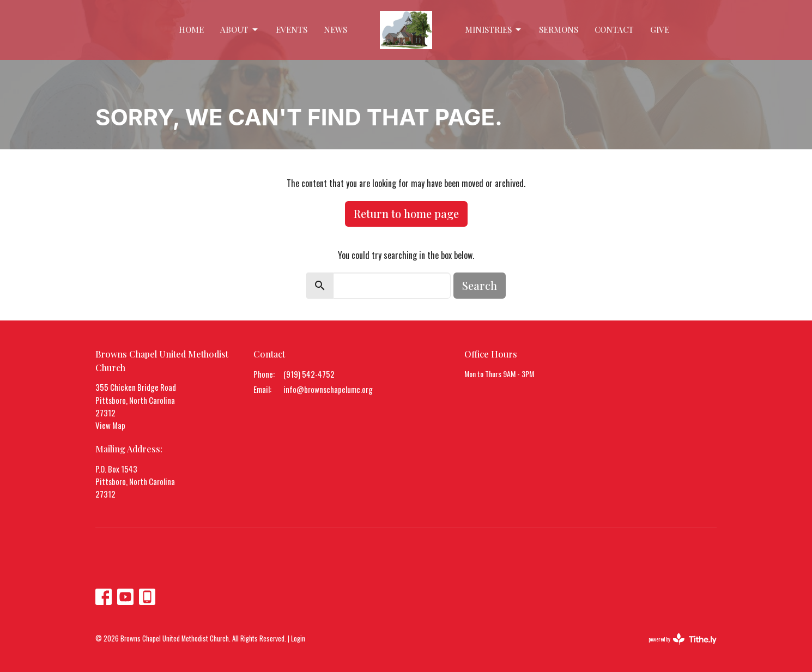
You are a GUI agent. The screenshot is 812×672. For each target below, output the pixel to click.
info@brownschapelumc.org (328, 389)
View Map (110, 425)
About (240, 30)
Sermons (559, 29)
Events (292, 29)
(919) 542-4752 (309, 374)
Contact (614, 29)
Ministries (494, 30)
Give (660, 29)
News (335, 29)
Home (191, 29)
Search (480, 285)
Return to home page (406, 213)
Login (298, 638)
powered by (683, 639)
